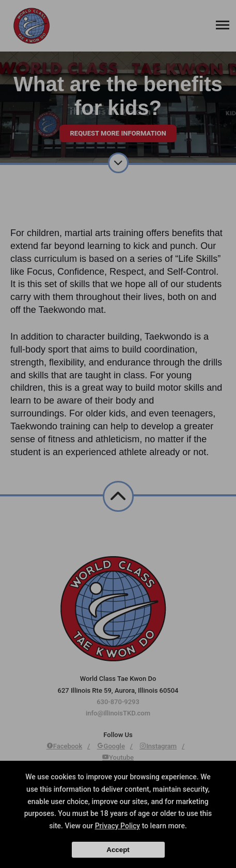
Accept (118, 850)
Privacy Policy (118, 826)
